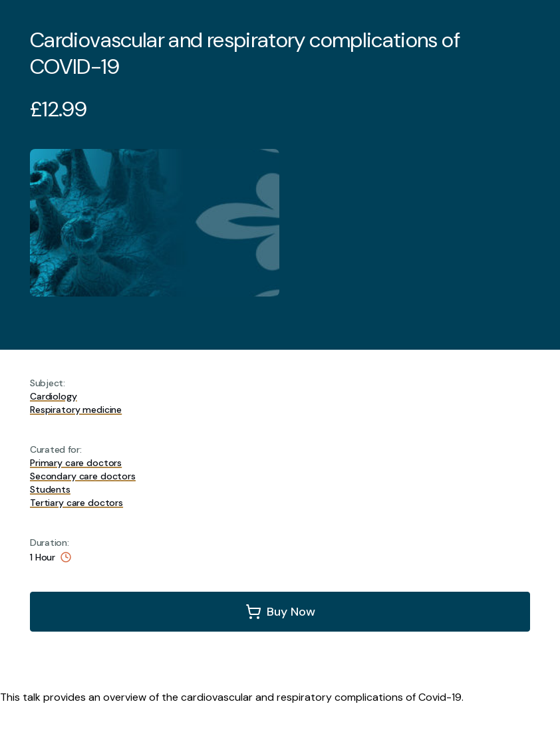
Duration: (49, 543)
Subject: (48, 383)
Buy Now (291, 612)
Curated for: (56, 449)
